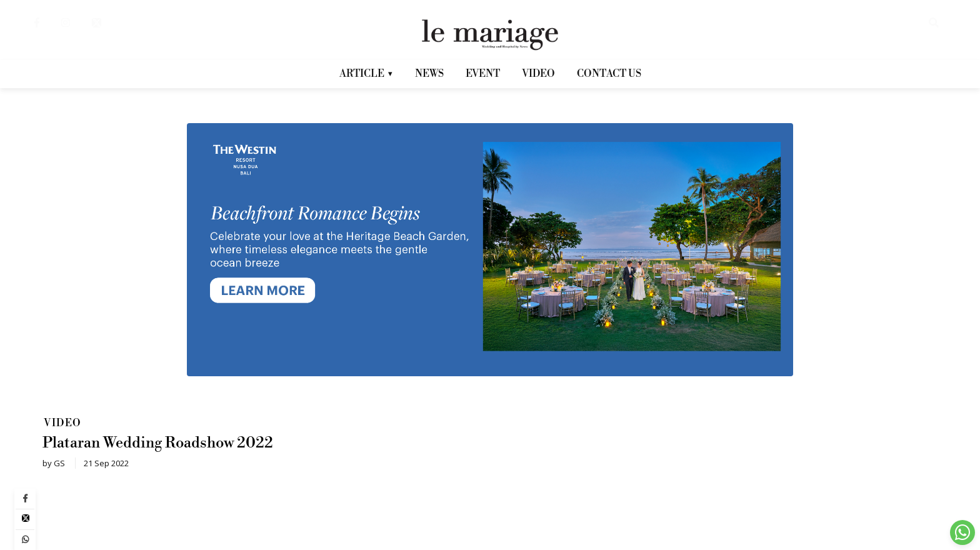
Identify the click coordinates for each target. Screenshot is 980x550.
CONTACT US (609, 74)
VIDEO (538, 74)
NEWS (429, 74)
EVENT (483, 74)
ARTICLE (366, 78)
